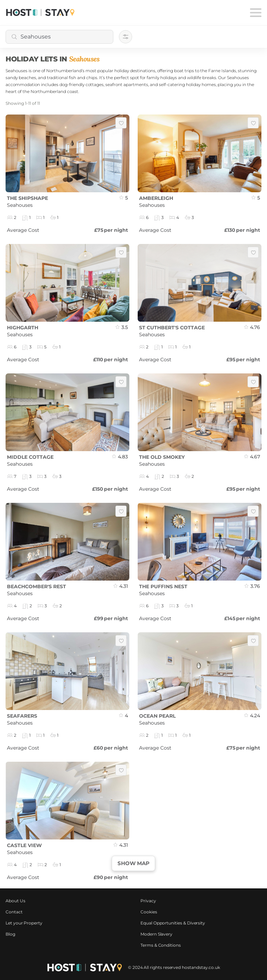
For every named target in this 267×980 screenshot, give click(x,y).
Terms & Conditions (161, 945)
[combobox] (59, 37)
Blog (10, 934)
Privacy (148, 901)
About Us (15, 901)
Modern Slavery (156, 934)
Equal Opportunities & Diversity (173, 923)
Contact (14, 912)
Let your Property (24, 923)
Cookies (149, 912)
